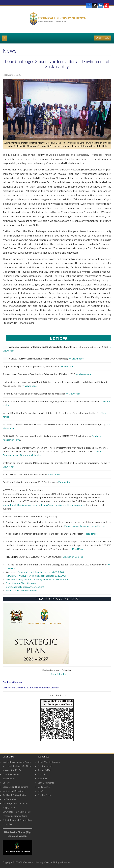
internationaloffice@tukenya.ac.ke (20, 505)
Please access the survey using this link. (85, 526)
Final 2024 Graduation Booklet (22, 591)
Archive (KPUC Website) (14, 795)
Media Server (44, 787)
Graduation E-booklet (31, 455)
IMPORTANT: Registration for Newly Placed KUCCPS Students (38, 580)
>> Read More (91, 534)
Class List (42, 774)
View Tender (9, 467)
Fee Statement (45, 766)
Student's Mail (44, 770)
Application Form (11, 440)
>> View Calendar (57, 674)
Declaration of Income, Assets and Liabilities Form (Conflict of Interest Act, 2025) (17, 766)
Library (6, 783)
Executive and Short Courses (21, 583)
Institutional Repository (14, 791)
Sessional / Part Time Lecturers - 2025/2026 (41, 572)
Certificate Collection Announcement (25, 587)
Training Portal (44, 795)
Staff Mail (42, 779)
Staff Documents (46, 783)
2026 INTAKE (103, 38)
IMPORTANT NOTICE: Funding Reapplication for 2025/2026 (36, 576)
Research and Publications (15, 787)
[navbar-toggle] (5, 38)
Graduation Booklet (73, 557)
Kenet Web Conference (49, 762)
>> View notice (77, 359)
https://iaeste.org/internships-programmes (63, 505)
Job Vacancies (9, 799)
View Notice (54, 474)
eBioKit (41, 791)
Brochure (96, 436)
